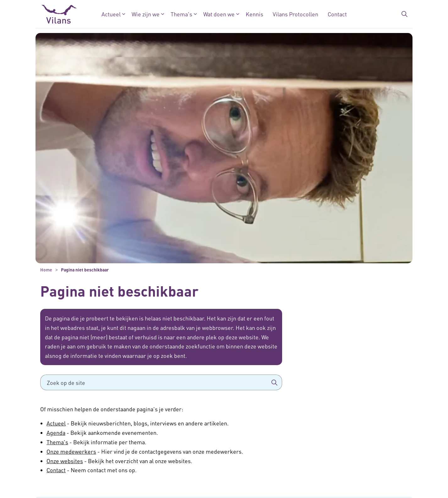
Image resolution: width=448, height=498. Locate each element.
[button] (274, 382)
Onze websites (65, 461)
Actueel (111, 14)
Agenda (56, 432)
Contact (337, 14)
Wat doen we (219, 14)
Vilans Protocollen (295, 14)
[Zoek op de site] (161, 382)
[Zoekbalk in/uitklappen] (404, 14)
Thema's (181, 14)
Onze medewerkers (71, 451)
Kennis (254, 14)
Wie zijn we (146, 14)
